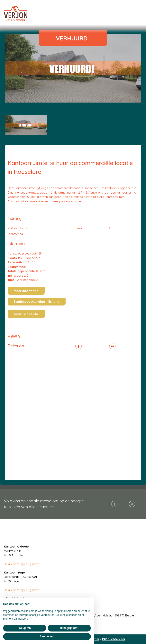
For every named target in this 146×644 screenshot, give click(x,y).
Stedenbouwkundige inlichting (37, 302)
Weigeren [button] (25, 628)
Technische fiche (26, 314)
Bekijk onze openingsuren (22, 564)
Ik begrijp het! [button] (69, 628)
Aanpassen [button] (47, 636)
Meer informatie (26, 291)
